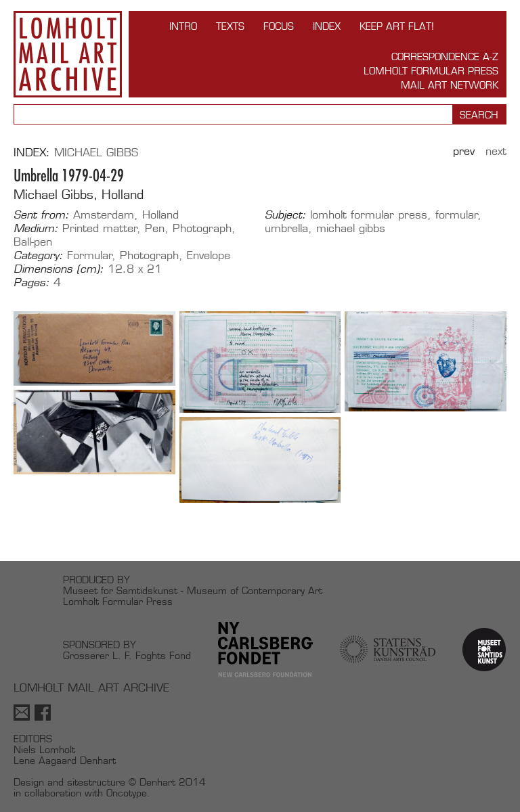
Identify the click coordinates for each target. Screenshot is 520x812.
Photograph (202, 228)
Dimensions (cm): (59, 269)
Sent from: (41, 215)
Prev (464, 151)
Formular (90, 255)
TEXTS (230, 26)
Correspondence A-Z (445, 57)
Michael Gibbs (96, 153)
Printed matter (100, 228)
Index (327, 26)
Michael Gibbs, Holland (79, 195)
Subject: (285, 215)
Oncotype (127, 793)
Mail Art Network (450, 85)
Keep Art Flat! (397, 26)
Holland (160, 215)
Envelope (209, 255)
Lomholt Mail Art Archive (68, 54)
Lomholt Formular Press (431, 71)
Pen (155, 228)
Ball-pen (33, 242)
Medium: (36, 229)
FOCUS (279, 26)
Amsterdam (104, 215)
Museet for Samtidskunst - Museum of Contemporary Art (193, 590)
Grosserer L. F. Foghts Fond (127, 655)
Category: (38, 256)
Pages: (31, 283)
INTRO (183, 26)
